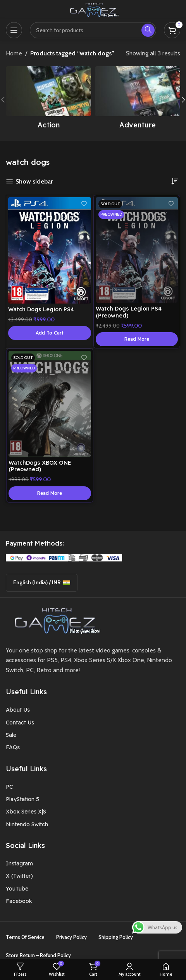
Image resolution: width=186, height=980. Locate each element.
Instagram (19, 863)
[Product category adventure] (138, 100)
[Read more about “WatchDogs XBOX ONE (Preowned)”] (50, 493)
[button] (50, 333)
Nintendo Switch (27, 824)
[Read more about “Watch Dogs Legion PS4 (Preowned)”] (137, 339)
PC (9, 787)
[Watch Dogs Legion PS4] (50, 250)
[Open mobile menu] (14, 30)
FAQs (13, 747)
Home (14, 53)
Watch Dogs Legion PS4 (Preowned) (129, 312)
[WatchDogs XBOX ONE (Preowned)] (50, 404)
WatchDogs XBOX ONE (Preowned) (40, 466)
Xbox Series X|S (26, 812)
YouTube (17, 889)
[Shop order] (174, 181)
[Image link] (55, 620)
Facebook (19, 901)
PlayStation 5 (22, 799)
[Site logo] (93, 9)
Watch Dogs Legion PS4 (41, 309)
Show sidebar (34, 182)
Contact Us (20, 723)
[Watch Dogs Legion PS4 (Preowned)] (137, 250)
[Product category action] (48, 100)
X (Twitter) (19, 876)
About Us (18, 710)
